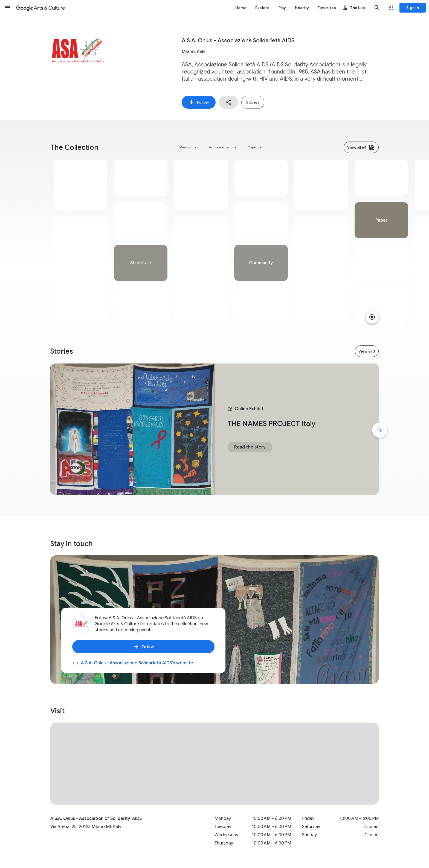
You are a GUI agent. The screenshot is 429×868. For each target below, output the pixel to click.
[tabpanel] (80, 242)
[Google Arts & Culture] (40, 8)
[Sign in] (413, 8)
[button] (8, 8)
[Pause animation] (372, 317)
